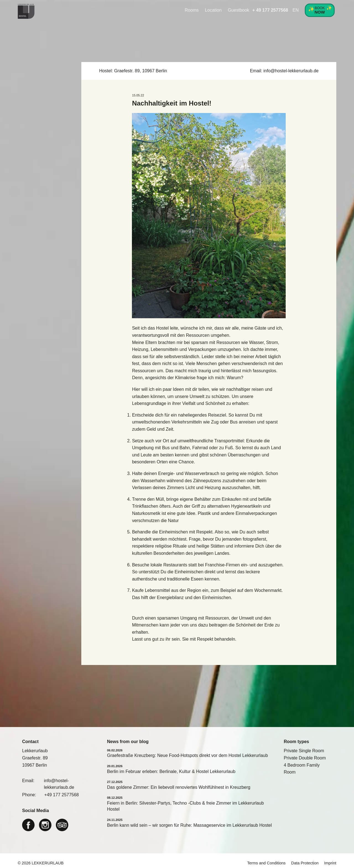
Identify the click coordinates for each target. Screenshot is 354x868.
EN (296, 10)
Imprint (330, 863)
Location (213, 10)
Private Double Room (305, 758)
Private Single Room (304, 751)
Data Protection (305, 863)
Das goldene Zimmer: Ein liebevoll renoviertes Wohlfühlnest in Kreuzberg (179, 787)
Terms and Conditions (266, 863)
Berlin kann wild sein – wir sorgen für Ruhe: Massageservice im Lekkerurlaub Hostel (189, 825)
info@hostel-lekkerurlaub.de (291, 71)
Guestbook (239, 10)
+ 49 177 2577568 (270, 10)
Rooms (192, 10)
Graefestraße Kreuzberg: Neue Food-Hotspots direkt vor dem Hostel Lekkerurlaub (188, 755)
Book (320, 10)
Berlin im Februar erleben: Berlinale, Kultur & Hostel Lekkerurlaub (171, 771)
